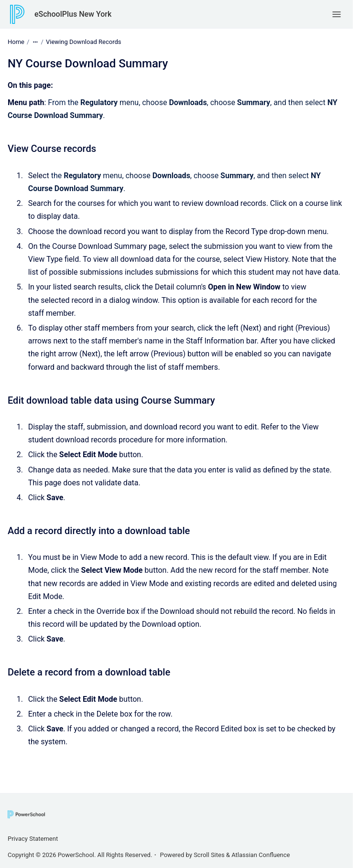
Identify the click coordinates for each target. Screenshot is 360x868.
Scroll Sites (209, 855)
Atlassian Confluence (261, 855)
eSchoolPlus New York (73, 14)
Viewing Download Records (84, 42)
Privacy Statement (33, 839)
